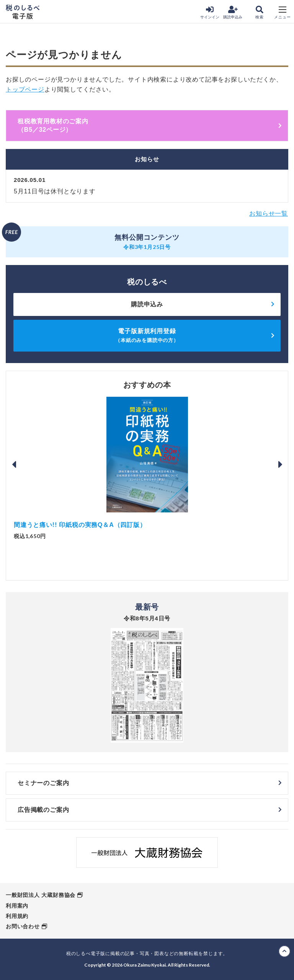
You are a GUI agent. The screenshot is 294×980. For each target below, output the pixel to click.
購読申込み (233, 12)
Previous (14, 465)
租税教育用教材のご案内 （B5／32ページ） (150, 125)
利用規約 (17, 916)
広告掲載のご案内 (43, 810)
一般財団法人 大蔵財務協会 (41, 895)
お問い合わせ (23, 926)
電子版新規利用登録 (147, 335)
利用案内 (17, 906)
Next (280, 465)
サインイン (210, 12)
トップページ (25, 89)
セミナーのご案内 (43, 783)
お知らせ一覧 (269, 214)
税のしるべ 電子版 (23, 12)
